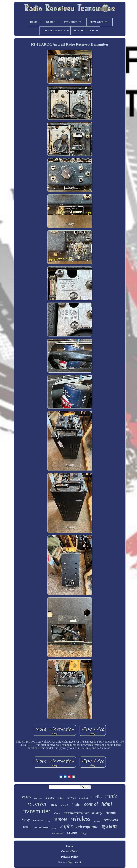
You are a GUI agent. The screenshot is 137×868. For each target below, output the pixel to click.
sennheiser (42, 827)
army (48, 821)
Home (70, 846)
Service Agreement (70, 862)
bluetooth (38, 821)
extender (38, 798)
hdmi (107, 804)
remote (60, 819)
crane (72, 832)
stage (54, 805)
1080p (27, 827)
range (84, 833)
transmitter (37, 811)
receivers (111, 820)
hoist (54, 828)
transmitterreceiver (76, 813)
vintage (97, 821)
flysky (26, 820)
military (97, 813)
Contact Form (70, 851)
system (109, 826)
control (91, 804)
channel (111, 813)
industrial (84, 798)
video (26, 797)
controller (58, 833)
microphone (87, 827)
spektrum (71, 798)
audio (97, 797)
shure (57, 813)
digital (64, 805)
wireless (81, 819)
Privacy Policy (70, 857)
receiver (37, 803)
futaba (76, 805)
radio (111, 796)
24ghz (66, 826)
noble (60, 798)
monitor (50, 798)
